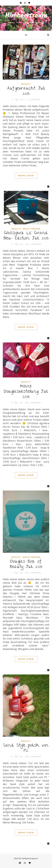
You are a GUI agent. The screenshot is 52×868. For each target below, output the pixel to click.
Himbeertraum (26, 16)
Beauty (26, 84)
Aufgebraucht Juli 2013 (26, 91)
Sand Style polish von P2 (26, 748)
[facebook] (21, 3)
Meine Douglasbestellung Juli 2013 (26, 392)
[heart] (29, 3)
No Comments (34, 244)
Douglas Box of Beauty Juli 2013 (26, 564)
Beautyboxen (32, 229)
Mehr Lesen (26, 175)
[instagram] (25, 3)
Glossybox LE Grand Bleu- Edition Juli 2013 (26, 236)
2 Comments (33, 100)
